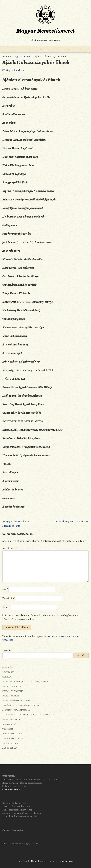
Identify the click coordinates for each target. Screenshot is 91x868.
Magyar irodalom (11, 696)
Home (6, 57)
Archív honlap (10, 748)
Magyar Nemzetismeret (46, 31)
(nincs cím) (8, 667)
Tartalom (7, 677)
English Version (10, 743)
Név (5, 590)
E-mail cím (9, 598)
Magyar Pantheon (22, 57)
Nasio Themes (39, 861)
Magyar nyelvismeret (13, 691)
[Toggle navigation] (46, 49)
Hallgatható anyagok (13, 734)
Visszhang (8, 729)
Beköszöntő (8, 672)
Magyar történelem (12, 686)
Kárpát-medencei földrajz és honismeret (22, 705)
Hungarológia (9, 724)
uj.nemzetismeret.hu (12, 790)
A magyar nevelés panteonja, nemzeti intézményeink (28, 715)
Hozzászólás (10, 549)
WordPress (68, 861)
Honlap (6, 607)
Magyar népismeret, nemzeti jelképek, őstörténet (27, 682)
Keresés (7, 651)
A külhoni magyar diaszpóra (16, 710)
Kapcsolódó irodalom (13, 738)
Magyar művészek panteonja (16, 701)
